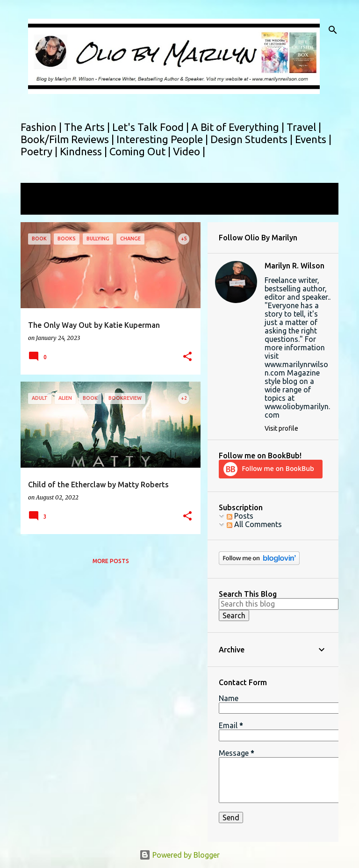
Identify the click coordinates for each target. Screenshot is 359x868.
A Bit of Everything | (239, 127)
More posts (111, 561)
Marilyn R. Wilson (294, 266)
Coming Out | (141, 151)
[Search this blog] (279, 604)
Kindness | (85, 151)
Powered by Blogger (179, 855)
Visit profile (281, 428)
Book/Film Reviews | (68, 139)
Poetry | (40, 151)
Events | (313, 139)
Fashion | (42, 127)
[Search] (333, 30)
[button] (187, 357)
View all (40, 206)
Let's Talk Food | (152, 127)
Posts (240, 516)
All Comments (254, 524)
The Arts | (88, 127)
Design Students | (253, 139)
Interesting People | (163, 139)
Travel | (304, 127)
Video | (189, 151)
